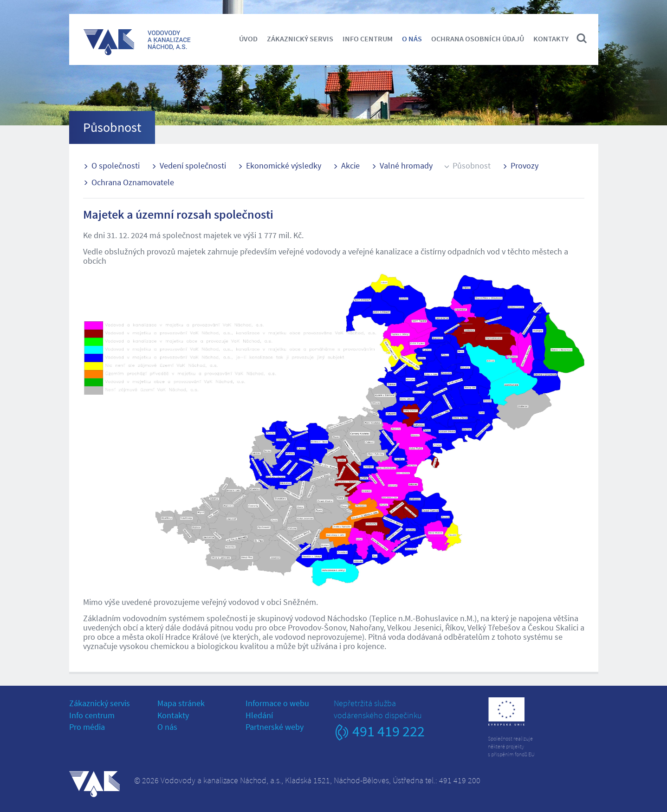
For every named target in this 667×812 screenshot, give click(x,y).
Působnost (472, 166)
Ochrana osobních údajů (478, 39)
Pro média (87, 727)
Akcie (350, 166)
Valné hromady (406, 166)
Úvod (248, 39)
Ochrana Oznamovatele (133, 182)
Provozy (525, 166)
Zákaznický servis (300, 39)
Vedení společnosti (193, 166)
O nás (412, 39)
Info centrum (368, 39)
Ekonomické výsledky (284, 166)
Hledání (259, 715)
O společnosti (116, 166)
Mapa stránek (181, 703)
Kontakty (551, 39)
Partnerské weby (275, 727)
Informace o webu (277, 703)
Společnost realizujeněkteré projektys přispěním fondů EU (511, 746)
